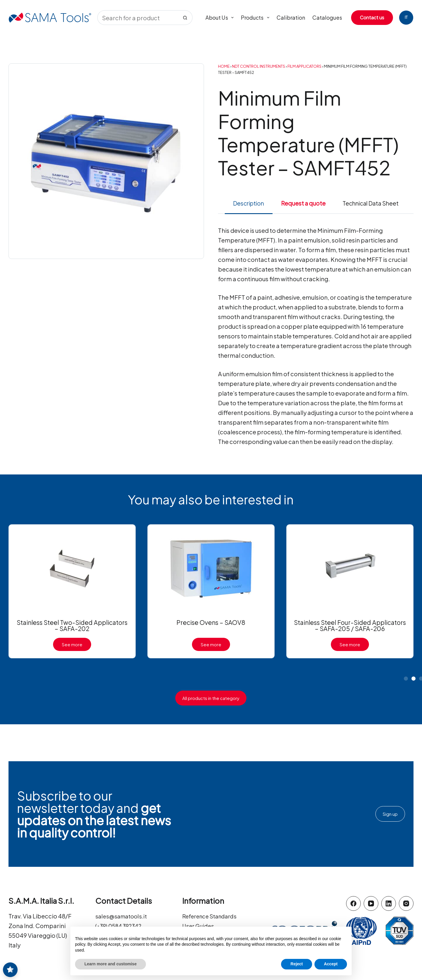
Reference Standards (212, 916)
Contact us (372, 17)
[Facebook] (353, 903)
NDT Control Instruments (259, 66)
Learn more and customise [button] (110, 964)
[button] (406, 679)
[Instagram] (406, 903)
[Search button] (185, 18)
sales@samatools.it (123, 916)
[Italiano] (406, 18)
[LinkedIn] (389, 903)
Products (256, 18)
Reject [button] (297, 964)
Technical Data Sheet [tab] (371, 203)
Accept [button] (331, 964)
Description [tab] (249, 203)
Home (224, 66)
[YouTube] (371, 903)
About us (221, 18)
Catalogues (327, 17)
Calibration (291, 17)
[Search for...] (138, 18)
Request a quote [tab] (303, 203)
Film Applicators (304, 66)
